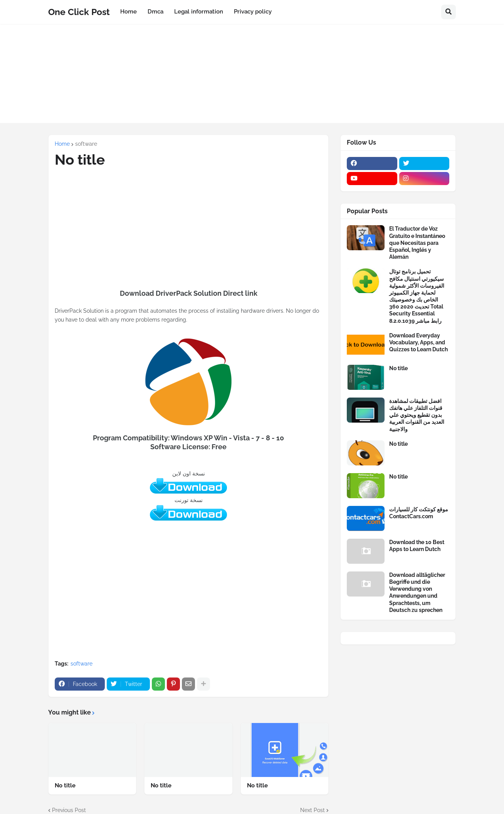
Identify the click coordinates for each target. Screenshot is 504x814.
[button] (449, 12)
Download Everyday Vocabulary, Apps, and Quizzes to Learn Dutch (418, 342)
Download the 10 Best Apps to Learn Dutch (417, 546)
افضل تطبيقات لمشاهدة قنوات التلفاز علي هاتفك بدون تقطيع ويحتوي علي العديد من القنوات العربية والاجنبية (417, 415)
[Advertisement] (252, 78)
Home (62, 144)
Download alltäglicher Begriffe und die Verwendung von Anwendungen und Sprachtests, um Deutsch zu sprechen (417, 592)
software (86, 144)
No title (65, 785)
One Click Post (79, 12)
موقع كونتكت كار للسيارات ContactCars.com (419, 513)
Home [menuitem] (129, 12)
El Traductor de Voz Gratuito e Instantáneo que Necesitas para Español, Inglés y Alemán (417, 243)
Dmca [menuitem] (155, 12)
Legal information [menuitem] (199, 12)
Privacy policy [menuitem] (253, 12)
